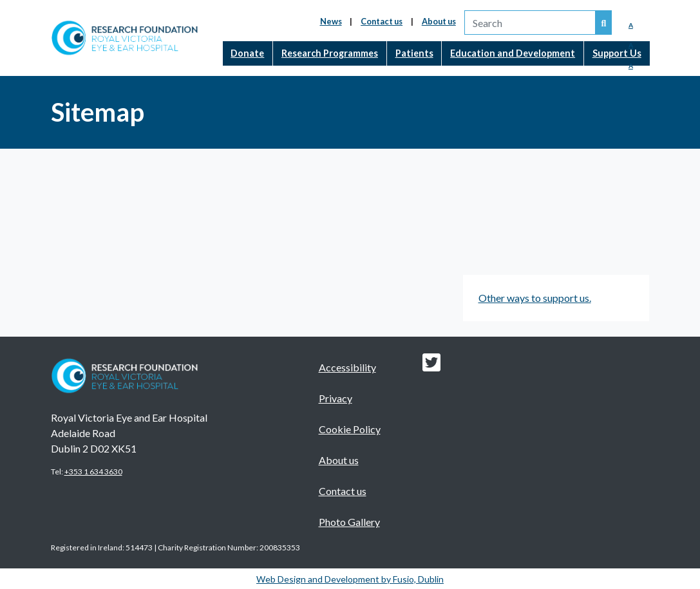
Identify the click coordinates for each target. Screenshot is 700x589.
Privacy (336, 398)
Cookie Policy (350, 429)
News (331, 21)
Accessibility (347, 367)
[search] (530, 23)
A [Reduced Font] (631, 25)
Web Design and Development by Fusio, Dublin (350, 579)
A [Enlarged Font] (631, 66)
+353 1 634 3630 (93, 472)
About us (439, 21)
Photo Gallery (349, 522)
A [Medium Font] (631, 45)
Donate (247, 53)
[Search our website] (604, 23)
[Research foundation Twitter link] (431, 366)
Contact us (382, 21)
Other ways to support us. (535, 298)
